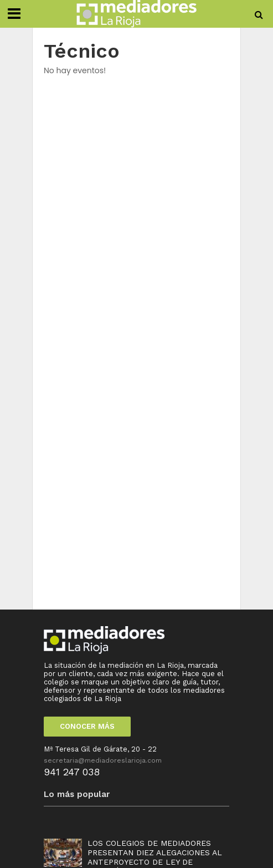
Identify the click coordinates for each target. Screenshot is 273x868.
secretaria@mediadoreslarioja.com (103, 760)
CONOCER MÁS (87, 726)
